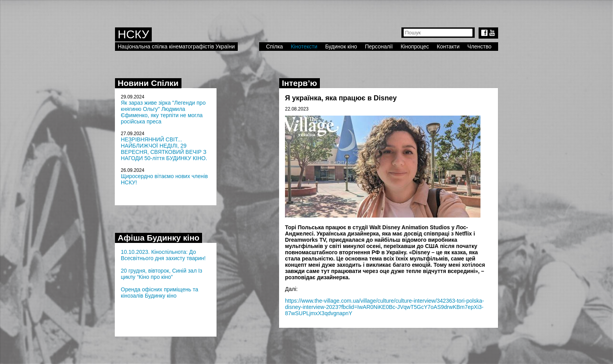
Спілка (274, 46)
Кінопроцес (415, 46)
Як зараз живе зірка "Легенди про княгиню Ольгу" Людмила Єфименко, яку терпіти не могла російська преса (163, 112)
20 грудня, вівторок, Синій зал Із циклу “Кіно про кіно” (161, 274)
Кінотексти (304, 46)
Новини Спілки (148, 83)
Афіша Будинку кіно (159, 238)
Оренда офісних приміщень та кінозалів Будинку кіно (160, 293)
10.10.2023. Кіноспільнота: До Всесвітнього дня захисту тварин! (163, 255)
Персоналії (379, 46)
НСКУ (133, 34)
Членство (480, 46)
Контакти (448, 46)
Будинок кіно (341, 46)
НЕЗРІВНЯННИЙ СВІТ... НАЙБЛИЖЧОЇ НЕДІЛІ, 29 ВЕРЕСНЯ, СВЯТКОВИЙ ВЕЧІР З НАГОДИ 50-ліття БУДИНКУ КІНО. (164, 149)
